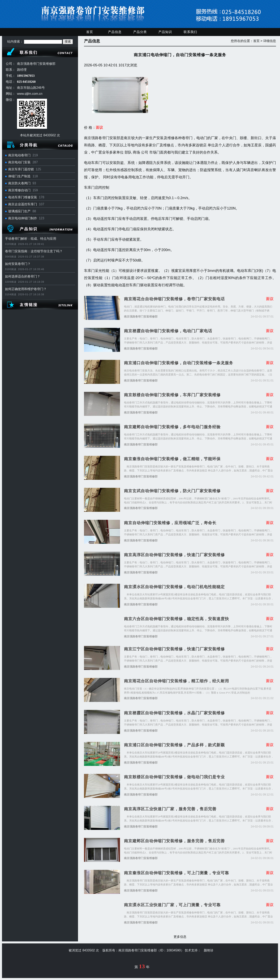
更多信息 (180, 937)
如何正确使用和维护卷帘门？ (26, 289)
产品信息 (115, 32)
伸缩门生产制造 (19, 176)
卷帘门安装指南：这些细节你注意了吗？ (34, 251)
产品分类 (140, 32)
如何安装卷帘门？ (18, 264)
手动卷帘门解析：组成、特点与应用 (31, 239)
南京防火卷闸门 (19, 183)
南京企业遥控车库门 (23, 204)
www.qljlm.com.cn (30, 94)
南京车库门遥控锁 (21, 169)
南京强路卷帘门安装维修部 (141, 317)
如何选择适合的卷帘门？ (23, 276)
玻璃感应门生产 (19, 211)
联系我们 (190, 32)
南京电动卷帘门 (19, 155)
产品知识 (165, 32)
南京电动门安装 (19, 162)
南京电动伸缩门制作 (23, 218)
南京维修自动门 (19, 190)
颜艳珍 (209, 950)
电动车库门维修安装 (23, 197)
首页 (90, 32)
